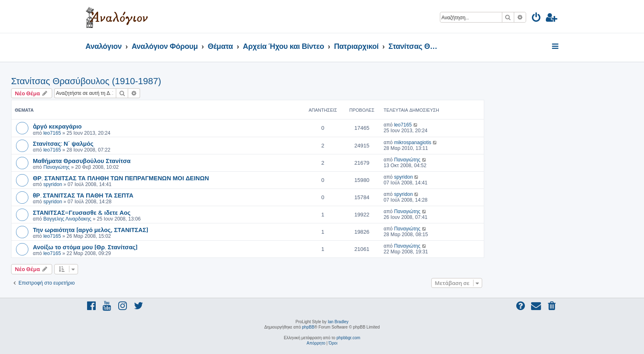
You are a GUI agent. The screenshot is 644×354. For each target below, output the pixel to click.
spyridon (53, 184)
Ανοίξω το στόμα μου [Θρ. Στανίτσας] (85, 247)
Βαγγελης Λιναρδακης (67, 219)
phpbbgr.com (348, 338)
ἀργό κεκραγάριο (57, 126)
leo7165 (52, 133)
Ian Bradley (338, 322)
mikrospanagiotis (413, 143)
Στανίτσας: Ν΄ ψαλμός (63, 143)
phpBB (308, 327)
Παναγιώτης (56, 167)
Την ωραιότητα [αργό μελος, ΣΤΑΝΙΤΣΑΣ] (91, 230)
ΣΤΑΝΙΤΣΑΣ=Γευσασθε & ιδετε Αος (82, 212)
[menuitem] (537, 19)
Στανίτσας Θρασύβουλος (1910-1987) (86, 81)
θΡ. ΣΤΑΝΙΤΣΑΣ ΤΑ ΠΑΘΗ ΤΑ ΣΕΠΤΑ (83, 195)
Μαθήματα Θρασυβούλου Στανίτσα (82, 161)
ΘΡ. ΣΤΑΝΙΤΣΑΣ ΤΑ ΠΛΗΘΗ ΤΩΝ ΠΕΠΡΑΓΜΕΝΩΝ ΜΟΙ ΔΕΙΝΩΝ (121, 178)
